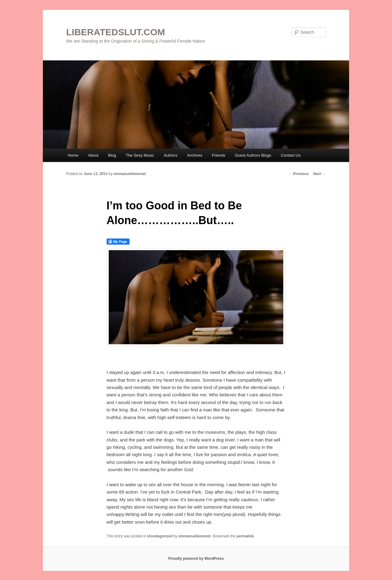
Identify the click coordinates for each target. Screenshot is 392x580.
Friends (219, 155)
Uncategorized (160, 536)
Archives (195, 155)
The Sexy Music (140, 155)
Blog (112, 155)
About (93, 155)
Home (73, 155)
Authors (170, 155)
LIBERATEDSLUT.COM (116, 32)
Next (320, 174)
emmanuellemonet (130, 174)
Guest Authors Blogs (253, 155)
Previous (299, 174)
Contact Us (291, 155)
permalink (245, 536)
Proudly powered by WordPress (196, 559)
